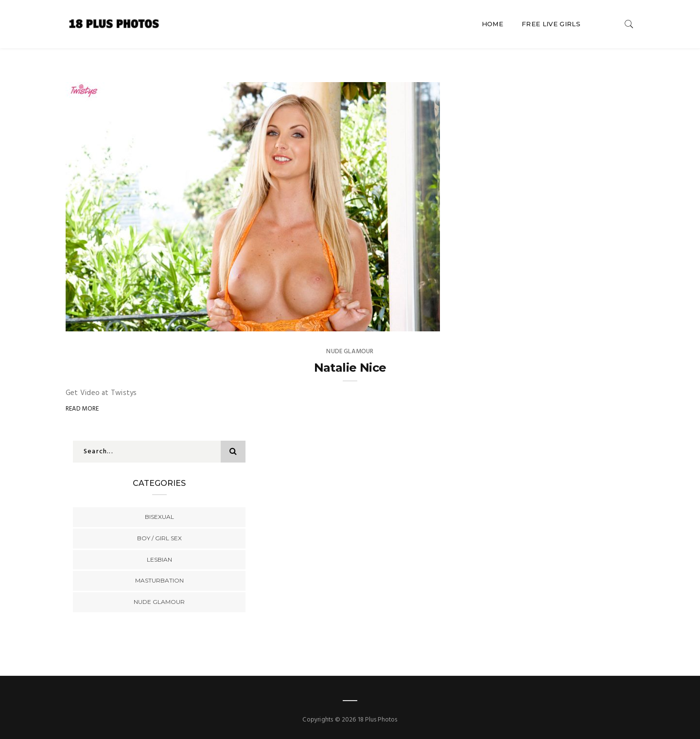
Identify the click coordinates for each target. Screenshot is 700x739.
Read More (82, 409)
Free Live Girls (551, 24)
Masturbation (159, 580)
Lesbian (159, 559)
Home (492, 24)
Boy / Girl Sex (159, 538)
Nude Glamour (350, 352)
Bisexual (159, 517)
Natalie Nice (350, 368)
